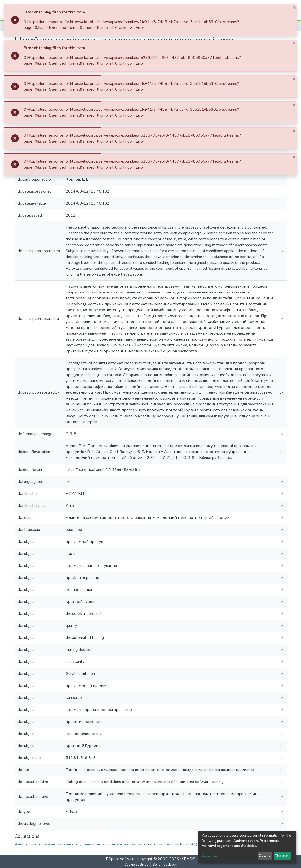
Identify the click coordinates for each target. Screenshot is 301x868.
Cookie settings (136, 864)
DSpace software (121, 859)
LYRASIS (188, 859)
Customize (210, 856)
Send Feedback (165, 864)
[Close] (295, 7)
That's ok (282, 856)
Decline (265, 856)
